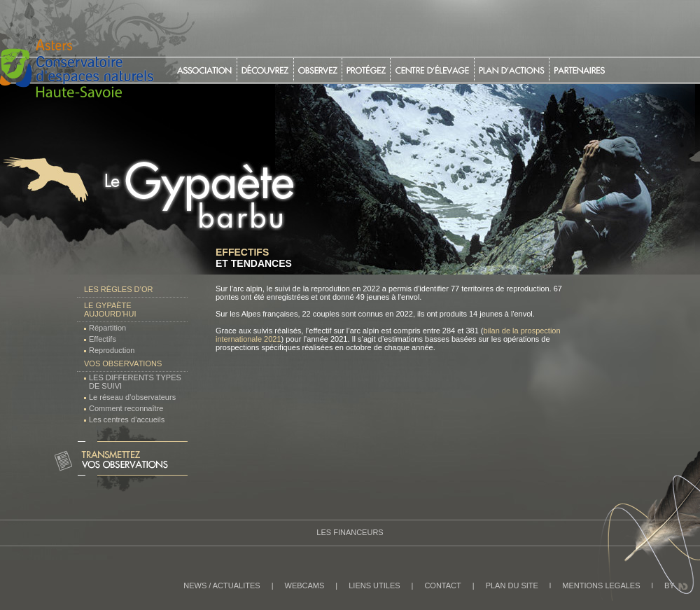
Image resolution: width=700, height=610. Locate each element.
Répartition (107, 328)
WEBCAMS (305, 585)
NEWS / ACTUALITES (222, 585)
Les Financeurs (350, 532)
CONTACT (442, 585)
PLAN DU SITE (512, 585)
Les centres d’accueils (127, 420)
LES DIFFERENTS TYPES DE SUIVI (135, 382)
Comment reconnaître (126, 408)
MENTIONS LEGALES (601, 585)
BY (670, 585)
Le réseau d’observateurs (132, 397)
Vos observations (123, 363)
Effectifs (103, 339)
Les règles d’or (118, 289)
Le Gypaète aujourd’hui (110, 310)
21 (276, 339)
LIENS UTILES (374, 585)
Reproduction (112, 350)
